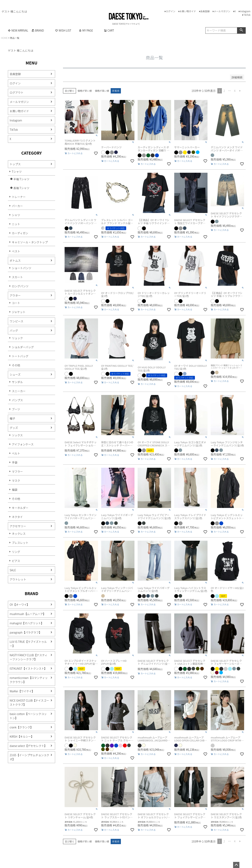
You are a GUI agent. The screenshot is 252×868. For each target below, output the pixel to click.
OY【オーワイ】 (20, 605)
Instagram (245, 11)
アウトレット (18, 579)
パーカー (17, 206)
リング (16, 552)
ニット (16, 224)
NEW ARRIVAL (18, 30)
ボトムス (15, 260)
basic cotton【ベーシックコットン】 (28, 716)
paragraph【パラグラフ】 (26, 632)
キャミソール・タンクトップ (30, 242)
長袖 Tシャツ (21, 188)
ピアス (16, 561)
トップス (15, 164)
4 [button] (235, 91)
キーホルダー (20, 508)
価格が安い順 (85, 91)
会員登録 (205, 11)
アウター (15, 295)
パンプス (17, 400)
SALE (13, 570)
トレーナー (19, 197)
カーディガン (20, 233)
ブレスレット (20, 543)
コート (16, 303)
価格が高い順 (102, 91)
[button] (241, 91)
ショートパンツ (22, 268)
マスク (16, 481)
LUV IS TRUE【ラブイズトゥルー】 (28, 644)
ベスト (16, 251)
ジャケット (19, 312)
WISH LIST (63, 30)
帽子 (12, 418)
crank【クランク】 (21, 727)
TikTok (247, 15)
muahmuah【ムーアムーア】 (28, 614)
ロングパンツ (20, 286)
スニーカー (19, 391)
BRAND (38, 30)
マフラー (17, 471)
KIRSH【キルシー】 (22, 736)
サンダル (17, 382)
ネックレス (19, 534)
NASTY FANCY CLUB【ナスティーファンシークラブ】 (29, 657)
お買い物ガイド (188, 11)
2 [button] (224, 91)
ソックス (17, 435)
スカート (17, 277)
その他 (16, 365)
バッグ (14, 330)
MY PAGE (86, 30)
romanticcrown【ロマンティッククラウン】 (29, 680)
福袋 (15, 490)
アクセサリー (18, 526)
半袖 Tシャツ (21, 179)
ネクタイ (17, 517)
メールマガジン (222, 11)
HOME (4, 38)
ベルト (16, 453)
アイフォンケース (23, 444)
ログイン (170, 11)
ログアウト (17, 92)
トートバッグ (20, 356)
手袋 (15, 462)
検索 (241, 30)
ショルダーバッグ (23, 347)
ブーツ (16, 409)
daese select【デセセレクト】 (28, 746)
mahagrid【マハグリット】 (27, 623)
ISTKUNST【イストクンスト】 (28, 668)
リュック (17, 338)
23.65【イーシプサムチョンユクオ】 (29, 757)
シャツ (16, 215)
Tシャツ (17, 172)
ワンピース (16, 321)
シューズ (15, 374)
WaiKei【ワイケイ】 (22, 691)
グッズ (14, 428)
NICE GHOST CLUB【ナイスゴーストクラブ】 (29, 702)
